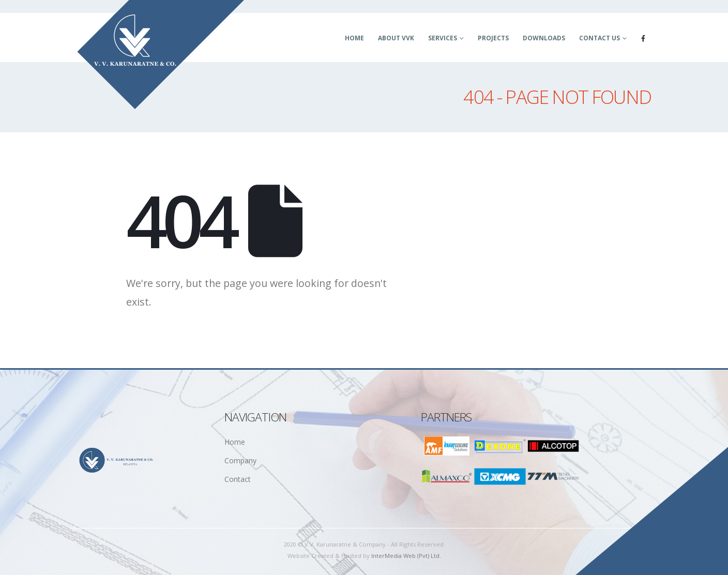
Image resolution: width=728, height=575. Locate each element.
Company (240, 460)
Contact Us (600, 38)
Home (354, 38)
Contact (238, 479)
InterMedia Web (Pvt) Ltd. (406, 556)
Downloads (544, 38)
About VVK (396, 38)
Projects (493, 38)
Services (443, 38)
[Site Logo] (161, 55)
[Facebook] (643, 38)
